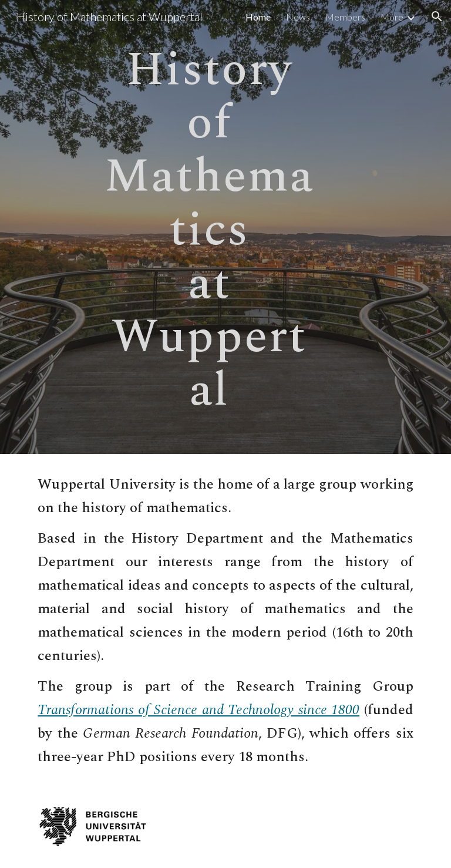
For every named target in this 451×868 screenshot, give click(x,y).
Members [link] (345, 17)
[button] (437, 16)
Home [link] (258, 17)
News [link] (298, 17)
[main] (209, 227)
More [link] (392, 17)
